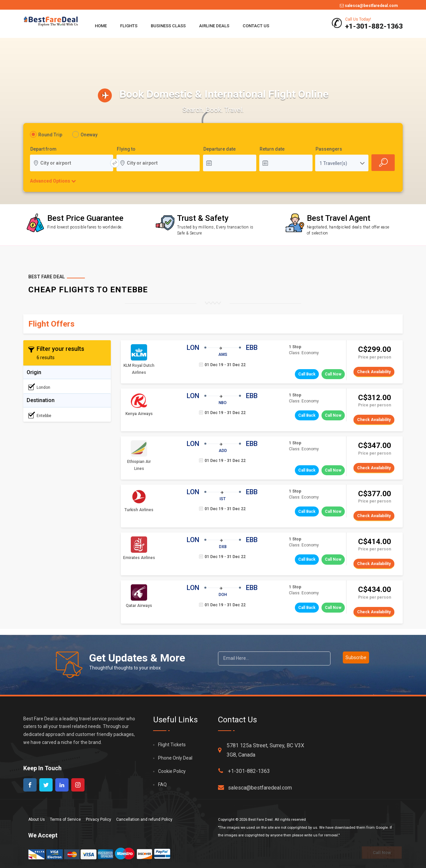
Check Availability (374, 372)
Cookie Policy (172, 771)
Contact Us (256, 26)
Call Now (333, 374)
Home (101, 26)
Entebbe (40, 415)
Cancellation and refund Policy (144, 819)
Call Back (307, 374)
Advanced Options (50, 181)
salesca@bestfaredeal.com (369, 6)
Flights (129, 26)
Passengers (329, 149)
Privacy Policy (99, 819)
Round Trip (50, 135)
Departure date (219, 149)
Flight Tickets (172, 745)
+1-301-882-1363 (244, 771)
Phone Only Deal (175, 758)
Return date (272, 149)
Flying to (126, 149)
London (39, 387)
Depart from (43, 149)
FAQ (162, 785)
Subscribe (356, 657)
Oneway (89, 135)
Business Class (168, 26)
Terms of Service (65, 819)
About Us (37, 819)
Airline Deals (214, 26)
